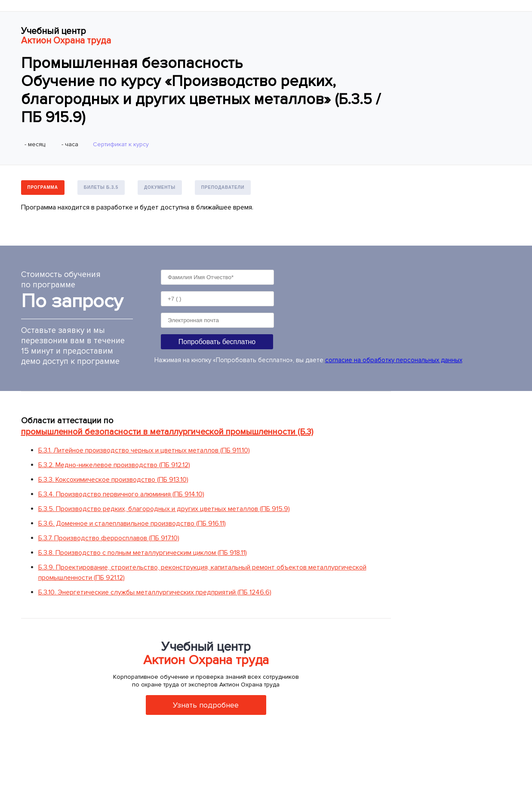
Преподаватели (223, 187)
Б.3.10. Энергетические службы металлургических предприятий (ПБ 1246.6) (155, 592)
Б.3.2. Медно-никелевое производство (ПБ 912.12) (114, 465)
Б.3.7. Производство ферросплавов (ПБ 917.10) (109, 538)
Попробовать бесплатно (217, 342)
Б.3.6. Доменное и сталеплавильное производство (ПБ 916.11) (132, 523)
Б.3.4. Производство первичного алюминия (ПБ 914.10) (121, 494)
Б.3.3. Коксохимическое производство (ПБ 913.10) (113, 480)
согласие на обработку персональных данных (394, 360)
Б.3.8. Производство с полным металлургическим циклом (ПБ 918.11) (143, 553)
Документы (160, 187)
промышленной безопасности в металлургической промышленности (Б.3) (167, 432)
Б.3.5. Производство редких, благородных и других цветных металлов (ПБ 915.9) (164, 509)
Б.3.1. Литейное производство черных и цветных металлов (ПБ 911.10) (144, 450)
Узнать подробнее (206, 705)
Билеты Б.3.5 (101, 187)
